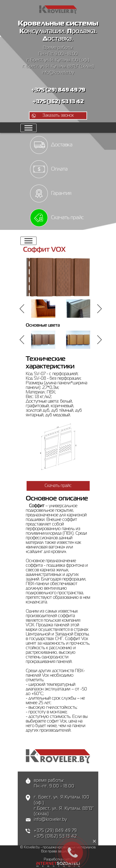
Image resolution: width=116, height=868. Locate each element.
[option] (43, 309)
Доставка (62, 145)
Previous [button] (23, 309)
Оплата (59, 169)
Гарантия (61, 193)
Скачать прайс (67, 218)
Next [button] (100, 309)
